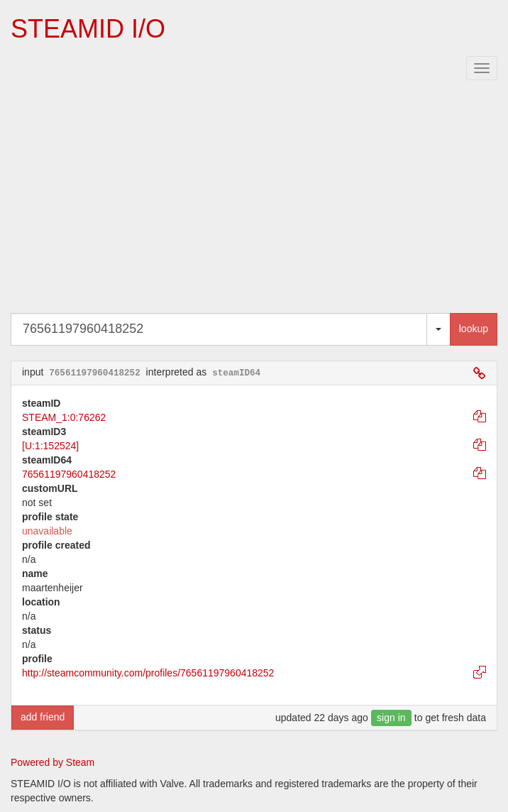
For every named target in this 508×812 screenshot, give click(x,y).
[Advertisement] (254, 199)
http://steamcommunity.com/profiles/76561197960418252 (148, 673)
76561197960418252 (69, 474)
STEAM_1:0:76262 (64, 417)
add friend (43, 717)
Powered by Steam (53, 762)
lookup (474, 329)
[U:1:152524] (50, 446)
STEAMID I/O (88, 29)
